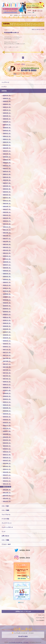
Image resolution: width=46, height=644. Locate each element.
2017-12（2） (7, 349)
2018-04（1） (7, 341)
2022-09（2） (7, 203)
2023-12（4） (7, 171)
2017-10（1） (7, 355)
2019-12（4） (7, 285)
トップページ (5, 82)
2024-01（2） (7, 168)
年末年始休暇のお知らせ (12, 32)
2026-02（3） (7, 101)
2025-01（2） (7, 133)
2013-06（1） (7, 463)
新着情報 (4, 91)
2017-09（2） (7, 358)
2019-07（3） (7, 297)
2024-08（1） (7, 148)
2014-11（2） (7, 425)
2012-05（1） (7, 478)
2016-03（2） (7, 396)
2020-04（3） (7, 274)
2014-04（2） (7, 440)
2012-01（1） (7, 481)
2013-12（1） (7, 452)
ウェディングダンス (7, 527)
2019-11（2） (7, 288)
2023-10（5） (7, 177)
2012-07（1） (7, 475)
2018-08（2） (7, 329)
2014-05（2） (7, 437)
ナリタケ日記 (5, 519)
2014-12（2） (7, 422)
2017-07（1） (7, 364)
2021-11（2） (7, 227)
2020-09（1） (7, 262)
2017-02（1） (7, 379)
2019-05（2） (7, 303)
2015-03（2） (7, 417)
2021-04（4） (7, 244)
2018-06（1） (7, 335)
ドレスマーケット (7, 523)
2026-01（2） (7, 104)
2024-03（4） (7, 163)
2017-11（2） (7, 352)
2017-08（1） (7, 361)
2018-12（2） (7, 317)
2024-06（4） (7, 154)
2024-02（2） (7, 166)
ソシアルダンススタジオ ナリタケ (19, 642)
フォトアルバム (6, 515)
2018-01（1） (7, 347)
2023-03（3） (7, 192)
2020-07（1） (7, 265)
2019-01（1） (7, 314)
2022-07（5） (7, 209)
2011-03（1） (7, 495)
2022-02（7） (7, 221)
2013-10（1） (7, 458)
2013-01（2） (7, 466)
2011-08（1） (7, 493)
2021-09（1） (7, 233)
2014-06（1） (7, 434)
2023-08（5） (7, 180)
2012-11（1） (7, 469)
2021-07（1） (7, 239)
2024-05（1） (7, 157)
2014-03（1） (7, 443)
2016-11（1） (7, 385)
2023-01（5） (7, 198)
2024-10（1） (7, 142)
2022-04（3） (7, 215)
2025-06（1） (7, 119)
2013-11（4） (7, 455)
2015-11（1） (7, 402)
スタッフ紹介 (5, 506)
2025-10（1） (7, 110)
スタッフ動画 (5, 510)
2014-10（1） (7, 428)
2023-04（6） (7, 189)
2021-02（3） (7, 250)
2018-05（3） (7, 338)
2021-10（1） (7, 230)
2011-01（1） (7, 501)
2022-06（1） (7, 212)
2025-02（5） (7, 130)
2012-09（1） (7, 472)
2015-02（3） (7, 420)
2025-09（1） (7, 113)
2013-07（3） (7, 460)
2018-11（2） (7, 320)
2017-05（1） (7, 370)
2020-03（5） (7, 276)
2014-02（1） (7, 446)
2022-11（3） (7, 201)
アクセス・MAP (6, 544)
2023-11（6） (7, 174)
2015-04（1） (7, 414)
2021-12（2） (7, 224)
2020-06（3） (7, 268)
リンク (4, 532)
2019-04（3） (7, 306)
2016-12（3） (7, 382)
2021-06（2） (7, 241)
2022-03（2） (7, 218)
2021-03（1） (7, 247)
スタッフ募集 (5, 540)
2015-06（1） (7, 411)
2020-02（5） (7, 279)
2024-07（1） (7, 151)
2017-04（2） (7, 373)
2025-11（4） (7, 107)
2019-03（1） (7, 309)
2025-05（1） (7, 122)
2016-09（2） (7, 387)
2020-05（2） (7, 271)
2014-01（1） (7, 449)
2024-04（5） (7, 160)
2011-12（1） (7, 484)
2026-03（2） (7, 98)
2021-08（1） (7, 236)
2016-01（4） (7, 399)
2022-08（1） (7, 206)
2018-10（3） (7, 323)
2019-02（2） (7, 312)
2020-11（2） (7, 259)
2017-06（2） (7, 367)
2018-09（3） (7, 326)
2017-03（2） (7, 376)
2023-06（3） (7, 186)
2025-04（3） (7, 125)
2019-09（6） (7, 294)
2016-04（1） (7, 393)
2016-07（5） (7, 390)
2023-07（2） (7, 183)
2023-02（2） (7, 195)
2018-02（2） (7, 344)
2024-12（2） (7, 136)
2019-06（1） (7, 300)
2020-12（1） (7, 256)
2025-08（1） (7, 116)
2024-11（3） (7, 139)
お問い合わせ (5, 536)
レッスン (4, 87)
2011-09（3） (7, 490)
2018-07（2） (7, 332)
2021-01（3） (7, 253)
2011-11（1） (7, 487)
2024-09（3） (7, 145)
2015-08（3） (7, 408)
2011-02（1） (7, 498)
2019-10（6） (7, 291)
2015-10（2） (7, 405)
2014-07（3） (7, 431)
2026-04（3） (7, 95)
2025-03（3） (7, 128)
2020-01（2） (7, 282)
